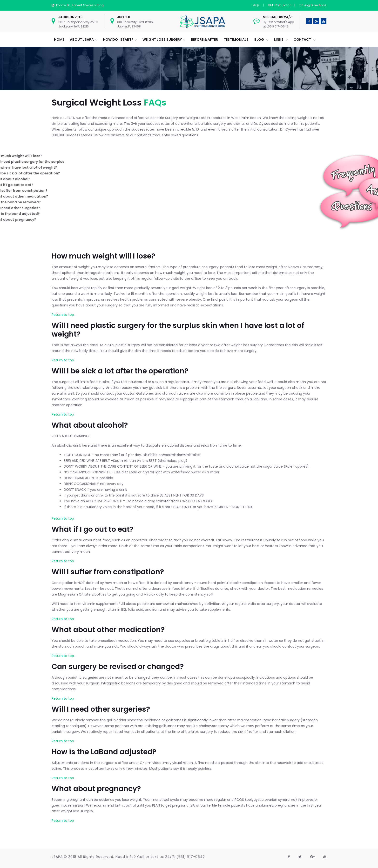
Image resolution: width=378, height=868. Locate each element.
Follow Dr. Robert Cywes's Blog (80, 5)
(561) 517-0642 (191, 857)
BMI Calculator (280, 5)
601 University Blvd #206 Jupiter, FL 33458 (135, 24)
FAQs (256, 5)
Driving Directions (313, 5)
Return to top (63, 315)
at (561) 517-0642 (276, 26)
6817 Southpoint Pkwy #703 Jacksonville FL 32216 (78, 24)
